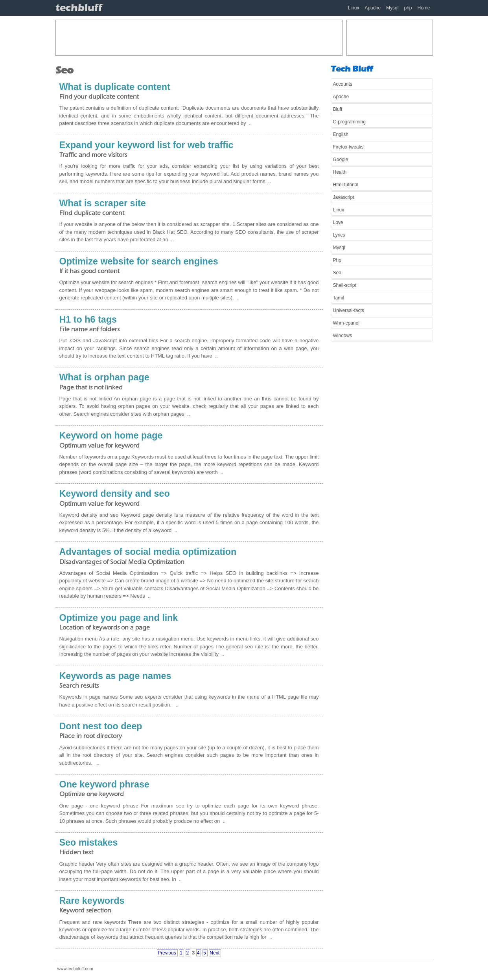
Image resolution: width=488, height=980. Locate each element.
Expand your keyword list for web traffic (146, 145)
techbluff (79, 8)
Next (215, 953)
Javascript (344, 197)
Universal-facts (349, 310)
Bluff (338, 109)
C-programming (349, 122)
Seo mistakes (89, 842)
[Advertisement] (199, 38)
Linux (354, 8)
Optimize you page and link (119, 618)
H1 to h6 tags (88, 319)
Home (424, 8)
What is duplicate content (115, 87)
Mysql (392, 8)
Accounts (343, 84)
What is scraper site (103, 203)
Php (337, 260)
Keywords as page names (115, 676)
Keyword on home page (111, 435)
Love (338, 222)
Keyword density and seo (115, 494)
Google (341, 160)
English (341, 134)
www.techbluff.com (76, 969)
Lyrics (339, 235)
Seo (337, 273)
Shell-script (345, 285)
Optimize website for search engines (139, 261)
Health (340, 172)
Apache (373, 8)
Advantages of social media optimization (148, 552)
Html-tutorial (346, 185)
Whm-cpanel (346, 323)
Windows (343, 336)
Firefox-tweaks (348, 147)
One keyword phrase (104, 784)
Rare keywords (92, 901)
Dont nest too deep (101, 726)
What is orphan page (104, 377)
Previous (167, 953)
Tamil (339, 298)
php (408, 8)
